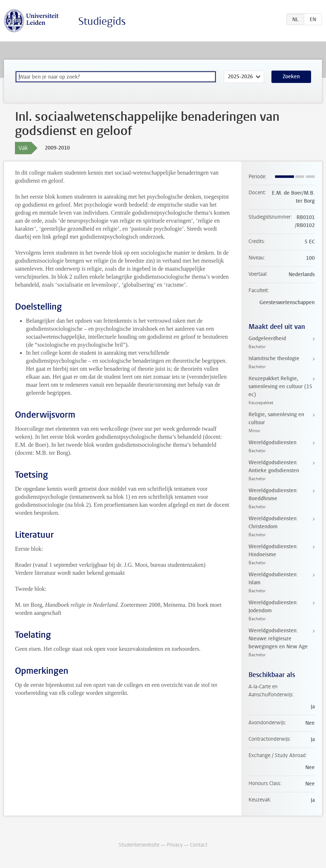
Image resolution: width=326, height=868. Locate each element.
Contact (199, 845)
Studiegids (102, 21)
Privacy (175, 845)
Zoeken (291, 77)
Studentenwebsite (139, 845)
